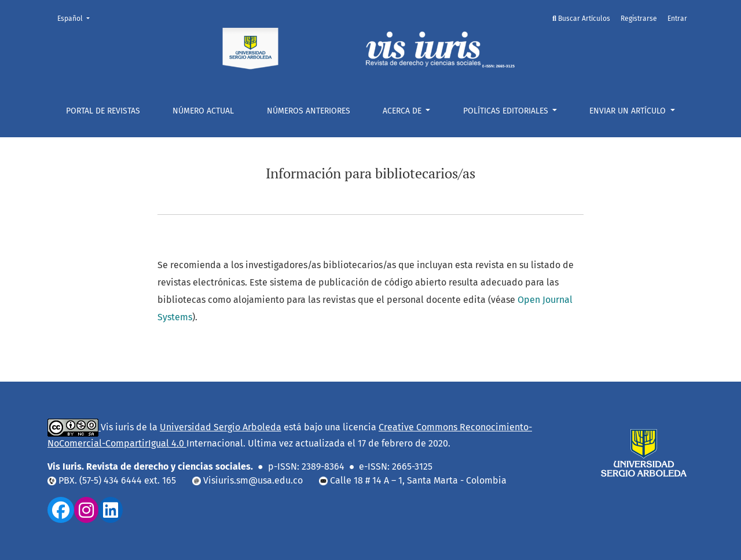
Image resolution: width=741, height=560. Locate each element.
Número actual (203, 111)
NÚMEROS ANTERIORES (309, 111)
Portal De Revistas (103, 111)
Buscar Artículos (581, 19)
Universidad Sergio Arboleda (221, 427)
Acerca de (403, 111)
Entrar (677, 19)
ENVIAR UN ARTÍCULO (629, 111)
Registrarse (639, 19)
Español (77, 18)
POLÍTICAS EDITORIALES (507, 111)
